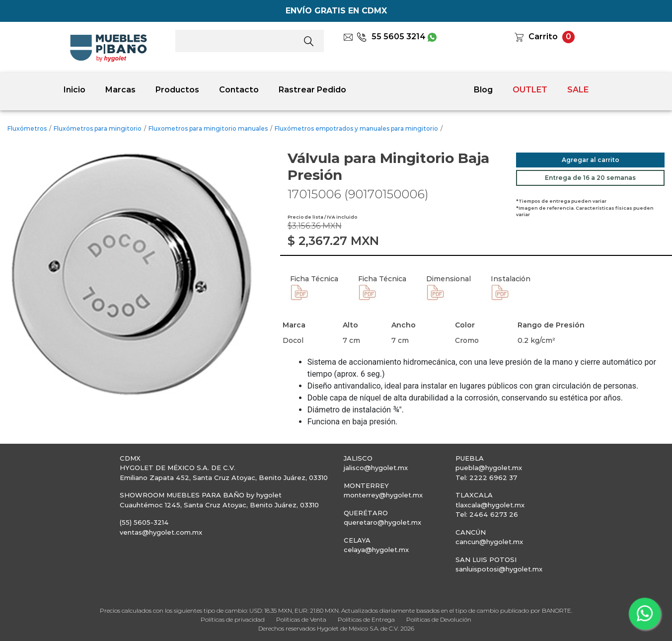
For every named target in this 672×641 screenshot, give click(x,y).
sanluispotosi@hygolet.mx (499, 569)
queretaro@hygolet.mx (382, 522)
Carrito (543, 37)
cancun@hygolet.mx (489, 542)
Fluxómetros (27, 128)
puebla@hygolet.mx (489, 468)
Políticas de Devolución (439, 619)
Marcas (120, 90)
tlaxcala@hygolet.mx (490, 505)
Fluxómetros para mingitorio (98, 128)
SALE (578, 90)
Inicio (75, 90)
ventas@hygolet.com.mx (161, 532)
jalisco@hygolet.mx (376, 468)
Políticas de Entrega (366, 619)
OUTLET (530, 90)
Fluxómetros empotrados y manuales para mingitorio (356, 128)
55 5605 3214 (391, 37)
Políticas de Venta (301, 619)
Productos (177, 90)
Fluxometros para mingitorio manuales (208, 128)
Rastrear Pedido (312, 90)
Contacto (239, 90)
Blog (483, 90)
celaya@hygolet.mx (376, 550)
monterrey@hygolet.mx (383, 495)
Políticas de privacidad (233, 619)
